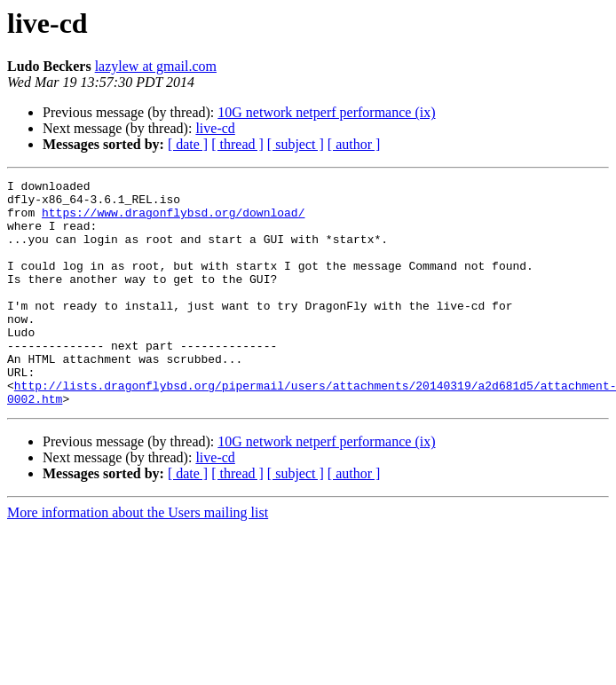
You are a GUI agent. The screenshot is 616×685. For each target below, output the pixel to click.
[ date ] (188, 144)
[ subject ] (296, 144)
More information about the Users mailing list (138, 558)
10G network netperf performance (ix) (326, 112)
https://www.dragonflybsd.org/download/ (173, 220)
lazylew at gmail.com (156, 66)
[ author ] (354, 144)
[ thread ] (237, 144)
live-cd (215, 128)
